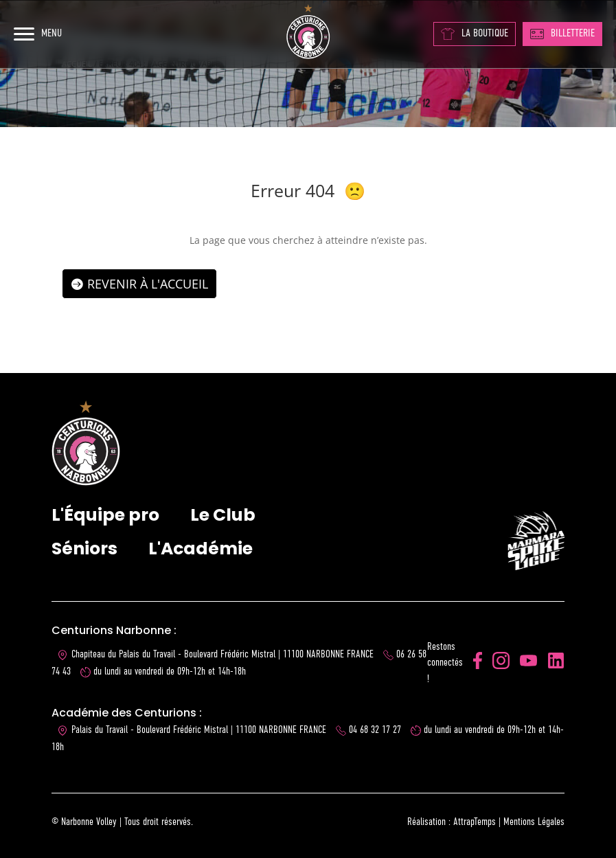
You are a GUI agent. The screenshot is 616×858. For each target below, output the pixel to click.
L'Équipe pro (105, 515)
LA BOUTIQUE (475, 34)
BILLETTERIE (562, 34)
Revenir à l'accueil (148, 284)
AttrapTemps (475, 822)
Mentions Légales (534, 822)
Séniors (84, 549)
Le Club (223, 515)
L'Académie (201, 549)
